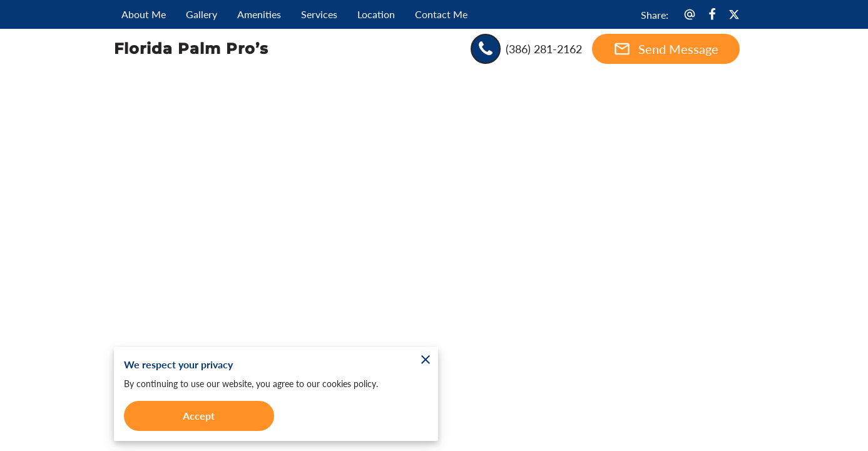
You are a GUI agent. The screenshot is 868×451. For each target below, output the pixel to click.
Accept (199, 416)
